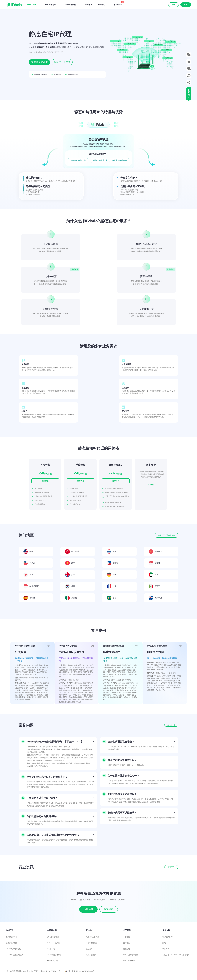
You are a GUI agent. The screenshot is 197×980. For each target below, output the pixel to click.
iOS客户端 (51, 949)
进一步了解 (171, 725)
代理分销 (127, 949)
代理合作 (118, 4)
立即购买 (45, 481)
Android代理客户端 (54, 955)
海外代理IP (32, 5)
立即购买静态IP (39, 62)
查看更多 (171, 867)
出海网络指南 (70, 5)
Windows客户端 (53, 943)
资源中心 (101, 5)
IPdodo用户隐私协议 (131, 955)
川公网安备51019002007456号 (80, 971)
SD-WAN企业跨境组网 (15, 955)
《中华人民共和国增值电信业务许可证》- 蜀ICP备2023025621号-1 (34, 971)
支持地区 (127, 943)
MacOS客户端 (52, 961)
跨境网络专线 (50, 5)
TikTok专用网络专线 (13, 949)
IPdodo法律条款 (129, 961)
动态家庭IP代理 (12, 943)
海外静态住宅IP (12, 937)
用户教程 (88, 5)
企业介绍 (127, 937)
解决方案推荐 (91, 955)
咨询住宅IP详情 (62, 62)
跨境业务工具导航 (92, 937)
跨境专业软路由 (53, 937)
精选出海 (89, 949)
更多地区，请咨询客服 (166, 535)
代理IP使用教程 (91, 943)
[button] (58, 742)
